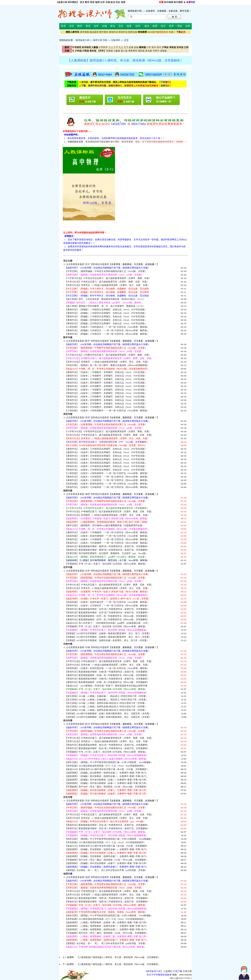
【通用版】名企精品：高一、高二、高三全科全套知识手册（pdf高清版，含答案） (106, 870)
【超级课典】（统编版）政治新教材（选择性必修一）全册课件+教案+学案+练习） (107, 776)
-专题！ (161, 32)
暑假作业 (113, 32)
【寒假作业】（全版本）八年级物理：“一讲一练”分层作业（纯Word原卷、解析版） (107, 539)
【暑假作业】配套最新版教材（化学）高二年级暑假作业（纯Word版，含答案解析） (107, 619)
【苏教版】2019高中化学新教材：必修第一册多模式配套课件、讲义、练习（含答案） (108, 633)
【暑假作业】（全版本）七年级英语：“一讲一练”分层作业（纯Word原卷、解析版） (107, 477)
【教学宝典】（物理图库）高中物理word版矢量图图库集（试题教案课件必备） (105, 525)
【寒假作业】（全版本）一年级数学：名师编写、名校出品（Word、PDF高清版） (106, 390)
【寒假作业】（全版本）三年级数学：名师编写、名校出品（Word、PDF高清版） (106, 397)
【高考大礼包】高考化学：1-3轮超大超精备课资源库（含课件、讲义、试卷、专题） (107, 588)
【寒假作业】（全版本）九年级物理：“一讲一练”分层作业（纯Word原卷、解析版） (107, 543)
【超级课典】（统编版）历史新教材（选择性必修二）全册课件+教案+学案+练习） (107, 856)
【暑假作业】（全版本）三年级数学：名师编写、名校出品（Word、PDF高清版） (106, 379)
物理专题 (68, 491)
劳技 (180, 26)
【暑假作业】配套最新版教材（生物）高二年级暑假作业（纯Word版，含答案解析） (107, 682)
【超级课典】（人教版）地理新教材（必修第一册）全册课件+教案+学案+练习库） (107, 922)
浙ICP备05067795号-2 (181, 978)
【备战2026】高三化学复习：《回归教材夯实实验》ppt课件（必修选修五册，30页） (107, 623)
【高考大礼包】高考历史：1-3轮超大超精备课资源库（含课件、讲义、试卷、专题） (107, 818)
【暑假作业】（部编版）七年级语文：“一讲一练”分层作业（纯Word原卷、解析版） (107, 330)
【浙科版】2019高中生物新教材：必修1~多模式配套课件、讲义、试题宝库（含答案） (108, 713)
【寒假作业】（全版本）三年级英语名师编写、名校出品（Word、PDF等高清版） (106, 459)
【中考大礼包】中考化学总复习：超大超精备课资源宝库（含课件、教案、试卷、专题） (109, 585)
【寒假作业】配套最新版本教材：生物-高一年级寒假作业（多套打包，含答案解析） (107, 672)
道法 (147, 26)
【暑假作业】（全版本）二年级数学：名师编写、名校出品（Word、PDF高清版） (106, 376)
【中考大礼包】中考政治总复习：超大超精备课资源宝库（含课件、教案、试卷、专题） (109, 738)
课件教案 (85, 32)
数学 (87, 2)
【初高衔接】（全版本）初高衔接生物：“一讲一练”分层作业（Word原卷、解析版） (107, 668)
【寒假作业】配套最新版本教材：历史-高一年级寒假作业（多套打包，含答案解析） (107, 825)
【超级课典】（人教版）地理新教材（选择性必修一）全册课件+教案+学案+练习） (107, 926)
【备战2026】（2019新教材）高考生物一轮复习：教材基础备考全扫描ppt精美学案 (106, 686)
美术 (171, 26)
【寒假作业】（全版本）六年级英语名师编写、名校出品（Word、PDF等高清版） (106, 470)
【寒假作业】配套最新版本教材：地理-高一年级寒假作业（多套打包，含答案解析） (107, 898)
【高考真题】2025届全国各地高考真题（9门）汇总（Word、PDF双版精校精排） (105, 766)
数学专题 (68, 337)
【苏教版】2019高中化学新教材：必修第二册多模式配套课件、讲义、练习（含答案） (108, 637)
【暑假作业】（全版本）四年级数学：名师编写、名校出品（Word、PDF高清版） (106, 383)
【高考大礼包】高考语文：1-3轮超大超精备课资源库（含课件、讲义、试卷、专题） (107, 285)
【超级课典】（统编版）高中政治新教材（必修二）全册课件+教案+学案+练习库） (107, 780)
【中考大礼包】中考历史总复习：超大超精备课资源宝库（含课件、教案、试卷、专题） (109, 814)
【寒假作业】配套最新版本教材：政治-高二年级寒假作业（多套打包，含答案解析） (107, 748)
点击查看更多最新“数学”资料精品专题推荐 (88, 341)
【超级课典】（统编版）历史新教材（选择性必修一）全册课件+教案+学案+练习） (107, 849)
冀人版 (124, 51)
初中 (154, 47)
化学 (102, 2)
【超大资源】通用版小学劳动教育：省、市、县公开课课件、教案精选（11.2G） (105, 306)
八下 (116, 47)
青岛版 (149, 51)
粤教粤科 (133, 51)
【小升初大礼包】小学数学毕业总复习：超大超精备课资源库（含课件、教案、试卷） (108, 355)
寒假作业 (123, 32)
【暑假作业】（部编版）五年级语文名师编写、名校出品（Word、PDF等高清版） (106, 323)
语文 (82, 2)
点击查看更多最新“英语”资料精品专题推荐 (88, 417)
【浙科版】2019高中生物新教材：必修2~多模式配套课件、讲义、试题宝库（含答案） (108, 717)
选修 (136, 47)
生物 (108, 2)
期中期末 (104, 32)
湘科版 (141, 51)
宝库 (188, 26)
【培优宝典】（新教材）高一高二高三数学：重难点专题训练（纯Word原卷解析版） (107, 365)
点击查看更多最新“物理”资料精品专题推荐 (88, 494)
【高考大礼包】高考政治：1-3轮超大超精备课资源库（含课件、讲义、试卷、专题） (107, 741)
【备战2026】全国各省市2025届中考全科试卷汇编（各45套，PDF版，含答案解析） (107, 769)
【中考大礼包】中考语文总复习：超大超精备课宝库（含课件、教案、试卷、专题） (107, 282)
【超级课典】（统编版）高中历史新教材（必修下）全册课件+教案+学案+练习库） (107, 863)
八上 (111, 47)
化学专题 (68, 567)
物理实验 (133, 32)
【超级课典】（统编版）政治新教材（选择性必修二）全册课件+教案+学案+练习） (107, 773)
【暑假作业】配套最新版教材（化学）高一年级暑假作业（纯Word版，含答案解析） (107, 616)
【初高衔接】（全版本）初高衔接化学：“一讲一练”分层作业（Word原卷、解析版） (107, 602)
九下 (126, 47)
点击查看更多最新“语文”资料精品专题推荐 (88, 264)
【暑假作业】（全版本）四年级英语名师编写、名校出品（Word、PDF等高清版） (106, 452)
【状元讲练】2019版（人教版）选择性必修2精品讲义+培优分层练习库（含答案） (106, 707)
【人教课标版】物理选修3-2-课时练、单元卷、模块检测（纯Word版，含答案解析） (119, 957)
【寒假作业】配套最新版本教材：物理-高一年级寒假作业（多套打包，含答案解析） (107, 546)
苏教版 (110, 51)
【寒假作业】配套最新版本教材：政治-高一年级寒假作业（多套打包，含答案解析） (107, 745)
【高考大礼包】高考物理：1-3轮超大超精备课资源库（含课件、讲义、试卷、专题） (107, 515)
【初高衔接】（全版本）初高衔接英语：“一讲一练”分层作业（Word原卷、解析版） (107, 484)
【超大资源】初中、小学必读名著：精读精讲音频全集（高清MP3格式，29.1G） (105, 299)
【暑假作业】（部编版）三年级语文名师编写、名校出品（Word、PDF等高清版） (106, 316)
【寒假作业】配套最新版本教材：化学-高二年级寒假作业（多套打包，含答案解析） (107, 612)
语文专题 (68, 261)
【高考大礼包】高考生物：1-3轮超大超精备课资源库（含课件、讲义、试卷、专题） (107, 665)
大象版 (117, 51)
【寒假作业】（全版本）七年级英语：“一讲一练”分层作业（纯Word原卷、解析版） (107, 487)
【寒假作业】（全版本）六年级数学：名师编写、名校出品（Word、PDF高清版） (106, 407)
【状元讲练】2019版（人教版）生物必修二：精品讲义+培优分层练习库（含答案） (107, 700)
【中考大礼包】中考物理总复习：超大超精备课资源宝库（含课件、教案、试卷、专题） (109, 512)
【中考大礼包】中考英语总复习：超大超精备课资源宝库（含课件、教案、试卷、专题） (109, 435)
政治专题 (68, 720)
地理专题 (68, 874)
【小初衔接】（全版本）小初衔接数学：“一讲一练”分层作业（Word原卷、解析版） (107, 411)
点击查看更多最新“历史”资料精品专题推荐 (88, 801)
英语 (92, 2)
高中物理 (178, 2)
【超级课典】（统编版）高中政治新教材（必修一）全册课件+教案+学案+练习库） (107, 783)
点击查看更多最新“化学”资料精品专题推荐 (88, 571)
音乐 (163, 26)
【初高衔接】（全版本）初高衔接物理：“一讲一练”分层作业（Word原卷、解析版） (107, 536)
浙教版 (163, 51)
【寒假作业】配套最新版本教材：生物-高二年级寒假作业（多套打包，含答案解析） (107, 679)
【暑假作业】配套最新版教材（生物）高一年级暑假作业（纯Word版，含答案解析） (107, 675)
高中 (159, 47)
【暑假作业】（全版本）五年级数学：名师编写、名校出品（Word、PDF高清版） (106, 386)
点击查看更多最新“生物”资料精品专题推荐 (88, 647)
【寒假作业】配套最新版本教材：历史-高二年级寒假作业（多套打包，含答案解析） (107, 828)
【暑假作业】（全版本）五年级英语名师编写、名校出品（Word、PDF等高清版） (106, 456)
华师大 (156, 51)
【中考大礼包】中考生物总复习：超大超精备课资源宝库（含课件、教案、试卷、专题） (109, 661)
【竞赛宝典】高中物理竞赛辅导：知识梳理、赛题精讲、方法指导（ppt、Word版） (106, 553)
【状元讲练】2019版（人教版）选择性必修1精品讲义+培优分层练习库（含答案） (106, 703)
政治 (113, 2)
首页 (63, 26)
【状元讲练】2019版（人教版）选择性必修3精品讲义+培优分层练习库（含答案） (106, 710)
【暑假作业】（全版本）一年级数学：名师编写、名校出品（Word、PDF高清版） (106, 372)
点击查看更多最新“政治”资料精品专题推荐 (88, 724)
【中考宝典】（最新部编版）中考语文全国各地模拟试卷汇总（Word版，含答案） (106, 271)
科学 (138, 26)
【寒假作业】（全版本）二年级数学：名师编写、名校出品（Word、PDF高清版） (106, 393)
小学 (149, 47)
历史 (118, 2)
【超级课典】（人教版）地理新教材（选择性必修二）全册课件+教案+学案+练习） (107, 929)
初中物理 (169, 2)
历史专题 (68, 797)
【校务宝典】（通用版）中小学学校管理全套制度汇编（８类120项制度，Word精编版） (109, 762)
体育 (155, 26)
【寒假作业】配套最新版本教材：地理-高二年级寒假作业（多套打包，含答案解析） (107, 902)
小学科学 (103, 47)
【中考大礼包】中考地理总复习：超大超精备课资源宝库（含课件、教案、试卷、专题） (109, 891)
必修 (131, 47)
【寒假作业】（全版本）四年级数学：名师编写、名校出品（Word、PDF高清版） (106, 400)
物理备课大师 (82, 40)
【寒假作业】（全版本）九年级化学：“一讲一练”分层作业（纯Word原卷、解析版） (107, 606)
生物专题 (68, 644)
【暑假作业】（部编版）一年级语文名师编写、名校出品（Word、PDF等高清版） (106, 310)
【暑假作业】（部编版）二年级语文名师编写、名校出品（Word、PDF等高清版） (106, 313)
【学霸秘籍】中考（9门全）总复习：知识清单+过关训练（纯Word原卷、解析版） (106, 564)
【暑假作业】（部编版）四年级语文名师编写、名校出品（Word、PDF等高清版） (106, 320)
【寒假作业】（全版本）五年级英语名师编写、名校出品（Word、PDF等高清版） (106, 466)
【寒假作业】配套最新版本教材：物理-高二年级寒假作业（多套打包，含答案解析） (107, 550)
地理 (123, 2)
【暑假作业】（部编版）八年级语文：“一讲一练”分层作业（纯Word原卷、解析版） (107, 334)
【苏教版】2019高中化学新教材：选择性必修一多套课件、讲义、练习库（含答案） (107, 640)
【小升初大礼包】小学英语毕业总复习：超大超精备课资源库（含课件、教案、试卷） (108, 431)
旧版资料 (116, 40)
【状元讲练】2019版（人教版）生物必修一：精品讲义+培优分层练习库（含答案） (107, 696)
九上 (121, 47)
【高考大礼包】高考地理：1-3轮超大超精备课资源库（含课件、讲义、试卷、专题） (107, 895)
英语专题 (68, 414)
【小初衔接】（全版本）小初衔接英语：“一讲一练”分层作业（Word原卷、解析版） (107, 473)
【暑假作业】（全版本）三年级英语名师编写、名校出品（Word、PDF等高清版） (106, 449)
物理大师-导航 (100, 40)
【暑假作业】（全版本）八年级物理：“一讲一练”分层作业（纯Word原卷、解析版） (107, 532)
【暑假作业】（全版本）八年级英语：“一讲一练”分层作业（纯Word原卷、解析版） (107, 480)
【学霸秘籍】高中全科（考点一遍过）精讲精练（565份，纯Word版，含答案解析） (107, 787)
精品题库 (94, 32)
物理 (97, 2)
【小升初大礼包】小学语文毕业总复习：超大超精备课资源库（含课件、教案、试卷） (108, 278)
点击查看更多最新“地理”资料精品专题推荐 (88, 877)
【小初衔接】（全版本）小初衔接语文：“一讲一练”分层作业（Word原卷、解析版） (107, 327)
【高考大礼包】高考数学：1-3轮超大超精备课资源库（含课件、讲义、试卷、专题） (107, 362)
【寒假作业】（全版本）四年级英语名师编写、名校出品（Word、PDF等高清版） (106, 463)
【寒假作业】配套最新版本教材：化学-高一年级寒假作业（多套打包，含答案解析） (107, 609)
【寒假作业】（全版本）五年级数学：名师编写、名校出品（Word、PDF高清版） (106, 404)
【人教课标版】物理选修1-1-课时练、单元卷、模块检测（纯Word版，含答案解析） (119, 964)
